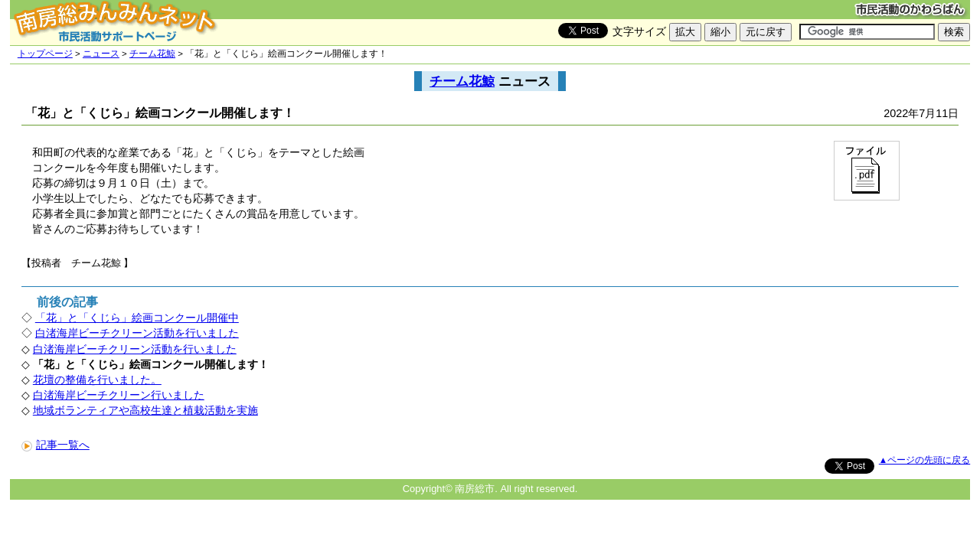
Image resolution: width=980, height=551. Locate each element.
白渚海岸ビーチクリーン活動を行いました (137, 333)
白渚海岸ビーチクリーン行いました (119, 395)
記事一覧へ (56, 445)
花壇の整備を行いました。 (97, 380)
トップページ (45, 54)
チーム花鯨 (152, 54)
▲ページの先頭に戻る (924, 460)
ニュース (101, 54)
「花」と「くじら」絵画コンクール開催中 (137, 318)
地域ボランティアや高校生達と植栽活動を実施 (145, 410)
